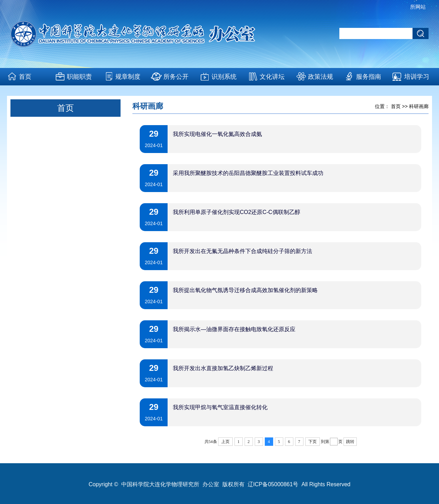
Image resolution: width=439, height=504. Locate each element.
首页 (25, 77)
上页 (225, 442)
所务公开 (176, 77)
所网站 (418, 7)
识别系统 (224, 77)
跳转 (350, 442)
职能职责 (79, 77)
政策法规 (321, 77)
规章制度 (128, 77)
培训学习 (417, 77)
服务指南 (369, 77)
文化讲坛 (272, 77)
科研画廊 (419, 106)
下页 (313, 442)
